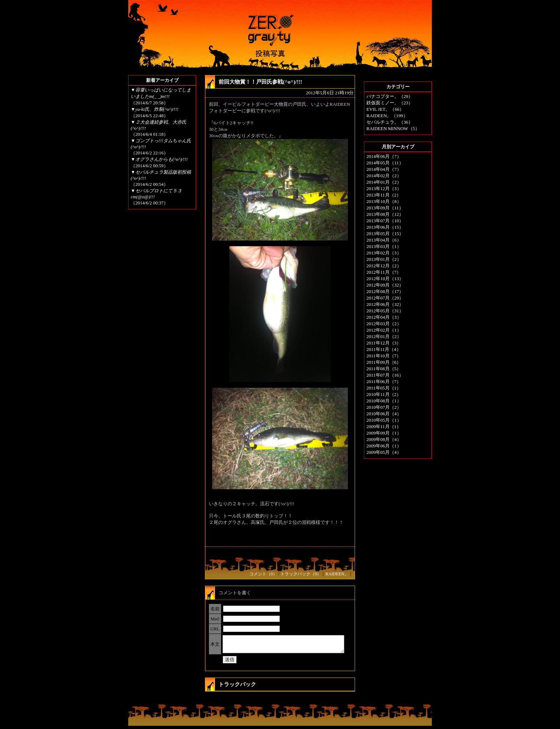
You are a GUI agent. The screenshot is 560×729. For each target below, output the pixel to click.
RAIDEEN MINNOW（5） (393, 128)
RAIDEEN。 (337, 574)
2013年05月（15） (385, 234)
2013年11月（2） (384, 195)
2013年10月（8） (384, 201)
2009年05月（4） (384, 452)
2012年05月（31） (385, 311)
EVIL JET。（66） (385, 109)
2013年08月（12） (385, 214)
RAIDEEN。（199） (387, 116)
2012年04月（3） (384, 317)
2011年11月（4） (384, 349)
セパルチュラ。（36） (390, 122)
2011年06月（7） (384, 381)
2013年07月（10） (385, 221)
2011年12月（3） (384, 343)
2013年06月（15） (385, 227)
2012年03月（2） (384, 324)
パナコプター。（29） (390, 96)
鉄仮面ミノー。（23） (390, 103)
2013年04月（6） (384, 240)
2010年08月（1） (384, 401)
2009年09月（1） (384, 433)
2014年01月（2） (384, 182)
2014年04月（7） (384, 169)
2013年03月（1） (384, 246)
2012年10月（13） (385, 279)
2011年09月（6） (384, 362)
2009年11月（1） (384, 427)
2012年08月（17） (385, 291)
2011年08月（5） (384, 369)
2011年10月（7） (384, 356)
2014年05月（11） (385, 163)
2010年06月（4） (384, 414)
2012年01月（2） (384, 336)
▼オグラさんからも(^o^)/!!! (159, 159)
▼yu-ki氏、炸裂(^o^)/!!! (155, 109)
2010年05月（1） (384, 420)
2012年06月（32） (385, 304)
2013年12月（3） (384, 189)
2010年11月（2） (384, 394)
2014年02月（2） (384, 176)
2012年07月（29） (385, 298)
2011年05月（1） (384, 388)
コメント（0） (263, 574)
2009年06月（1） (384, 446)
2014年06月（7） (384, 156)
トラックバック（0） (301, 574)
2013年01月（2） (384, 259)
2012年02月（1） (384, 330)
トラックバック (237, 688)
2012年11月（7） (384, 272)
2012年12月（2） (384, 266)
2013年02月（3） (384, 253)
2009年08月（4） (384, 439)
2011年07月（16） (385, 375)
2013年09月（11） (385, 208)
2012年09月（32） (385, 285)
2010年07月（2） (384, 407)
